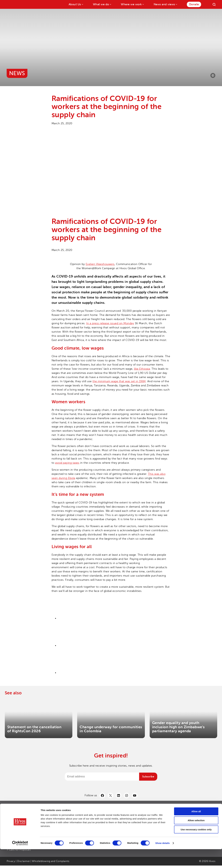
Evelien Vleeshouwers (100, 264)
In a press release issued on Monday (110, 323)
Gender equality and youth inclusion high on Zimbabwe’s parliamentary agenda (178, 727)
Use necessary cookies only (196, 848)
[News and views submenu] (176, 4)
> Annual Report (88, 814)
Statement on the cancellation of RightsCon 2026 (34, 729)
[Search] (214, 4)
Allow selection (196, 839)
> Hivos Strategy (88, 819)
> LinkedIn (157, 819)
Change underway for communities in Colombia (111, 729)
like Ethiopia (142, 369)
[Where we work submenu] (143, 4)
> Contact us (158, 814)
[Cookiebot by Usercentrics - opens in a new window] (20, 862)
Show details (163, 862)
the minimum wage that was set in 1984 (119, 381)
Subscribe (148, 777)
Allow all (196, 830)
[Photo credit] (213, 75)
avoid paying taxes (67, 463)
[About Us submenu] (82, 4)
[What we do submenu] (110, 4)
